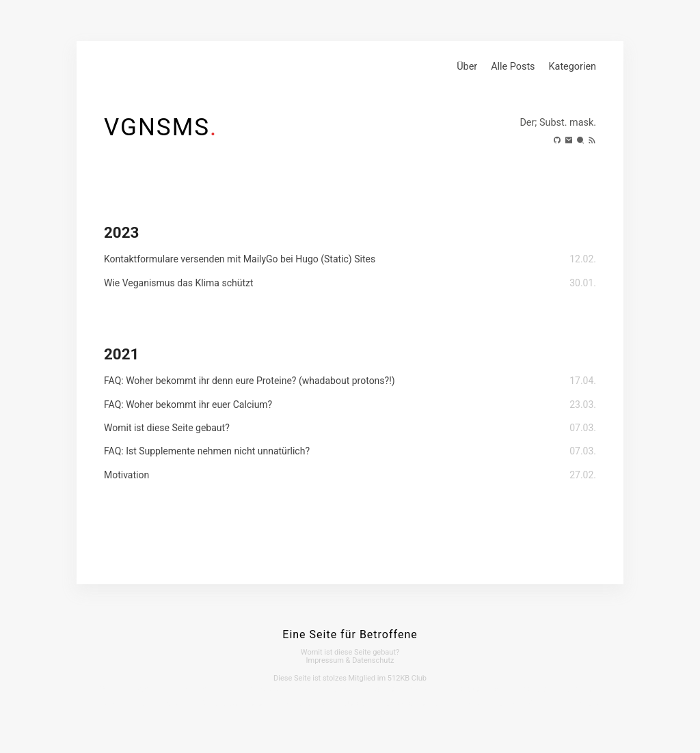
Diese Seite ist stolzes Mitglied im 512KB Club (350, 678)
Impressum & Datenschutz (350, 660)
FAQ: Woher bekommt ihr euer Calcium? (188, 405)
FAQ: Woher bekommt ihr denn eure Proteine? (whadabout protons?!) (250, 381)
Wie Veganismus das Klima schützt (179, 283)
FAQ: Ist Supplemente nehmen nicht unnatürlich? (207, 451)
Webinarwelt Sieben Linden (247, 703)
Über (467, 67)
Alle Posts (513, 67)
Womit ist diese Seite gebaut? (167, 428)
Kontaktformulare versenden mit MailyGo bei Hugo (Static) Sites (240, 259)
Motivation (126, 475)
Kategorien (573, 67)
